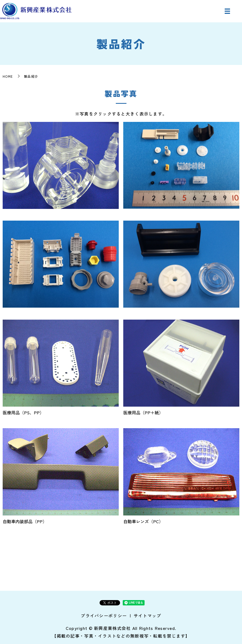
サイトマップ (147, 616)
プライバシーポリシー (104, 616)
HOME (8, 76)
